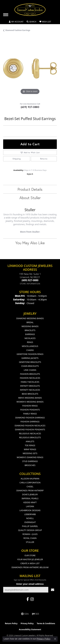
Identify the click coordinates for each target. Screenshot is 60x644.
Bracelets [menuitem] (30, 330)
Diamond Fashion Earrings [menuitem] (30, 418)
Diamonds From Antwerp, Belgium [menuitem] (30, 567)
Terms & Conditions (46, 623)
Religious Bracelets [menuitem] (30, 437)
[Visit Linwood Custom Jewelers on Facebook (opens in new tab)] (28, 599)
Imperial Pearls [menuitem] (30, 498)
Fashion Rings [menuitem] (30, 406)
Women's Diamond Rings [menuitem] (30, 457)
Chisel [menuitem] (30, 486)
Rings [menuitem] (30, 342)
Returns (44, 159)
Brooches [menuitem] (30, 465)
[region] (30, 68)
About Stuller (30, 198)
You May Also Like (30, 243)
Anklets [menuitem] (30, 441)
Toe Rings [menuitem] (30, 445)
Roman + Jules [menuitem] (30, 534)
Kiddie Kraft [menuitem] (30, 502)
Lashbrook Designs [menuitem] (30, 510)
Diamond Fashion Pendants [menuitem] (30, 429)
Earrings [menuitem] (30, 334)
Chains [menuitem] (30, 350)
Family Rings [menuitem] (30, 414)
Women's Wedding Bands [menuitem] (30, 402)
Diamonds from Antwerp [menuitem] (30, 490)
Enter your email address (30, 584)
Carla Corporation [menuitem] (30, 483)
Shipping (17, 159)
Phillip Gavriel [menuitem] (30, 526)
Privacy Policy (27, 623)
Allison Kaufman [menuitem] (30, 479)
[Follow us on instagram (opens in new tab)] (32, 599)
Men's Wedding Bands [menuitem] (30, 398)
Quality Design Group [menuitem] (30, 530)
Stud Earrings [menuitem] (30, 461)
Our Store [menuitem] (30, 555)
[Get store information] (30, 284)
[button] (16, 22)
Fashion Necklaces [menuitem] (30, 378)
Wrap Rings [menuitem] (30, 449)
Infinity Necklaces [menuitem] (30, 390)
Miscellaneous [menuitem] (30, 346)
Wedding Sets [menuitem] (30, 453)
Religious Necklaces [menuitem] (30, 433)
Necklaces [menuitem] (30, 338)
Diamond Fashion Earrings (18, 30)
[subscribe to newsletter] (53, 590)
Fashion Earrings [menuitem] (30, 422)
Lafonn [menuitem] (30, 506)
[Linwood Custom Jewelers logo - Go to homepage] (30, 10)
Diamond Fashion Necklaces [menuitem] (30, 426)
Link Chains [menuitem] (30, 370)
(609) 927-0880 (30, 107)
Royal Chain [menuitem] (30, 538)
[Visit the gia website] (25, 614)
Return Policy (11, 623)
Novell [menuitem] (30, 518)
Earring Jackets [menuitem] (30, 358)
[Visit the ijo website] (35, 614)
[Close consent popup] (55, 639)
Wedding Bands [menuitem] (30, 326)
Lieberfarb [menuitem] (30, 514)
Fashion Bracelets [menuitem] (30, 374)
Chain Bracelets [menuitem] (30, 366)
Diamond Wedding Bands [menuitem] (30, 318)
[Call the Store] (30, 280)
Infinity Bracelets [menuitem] (30, 386)
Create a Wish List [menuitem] (30, 563)
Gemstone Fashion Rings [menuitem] (30, 354)
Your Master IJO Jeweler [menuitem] (30, 559)
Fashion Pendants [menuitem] (30, 410)
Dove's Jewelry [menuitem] (30, 494)
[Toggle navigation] (6, 15)
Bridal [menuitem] (30, 322)
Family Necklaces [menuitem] (30, 382)
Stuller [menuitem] (30, 542)
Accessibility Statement (30, 629)
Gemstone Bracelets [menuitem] (30, 362)
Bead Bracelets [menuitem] (30, 394)
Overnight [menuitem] (30, 522)
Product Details (30, 189)
